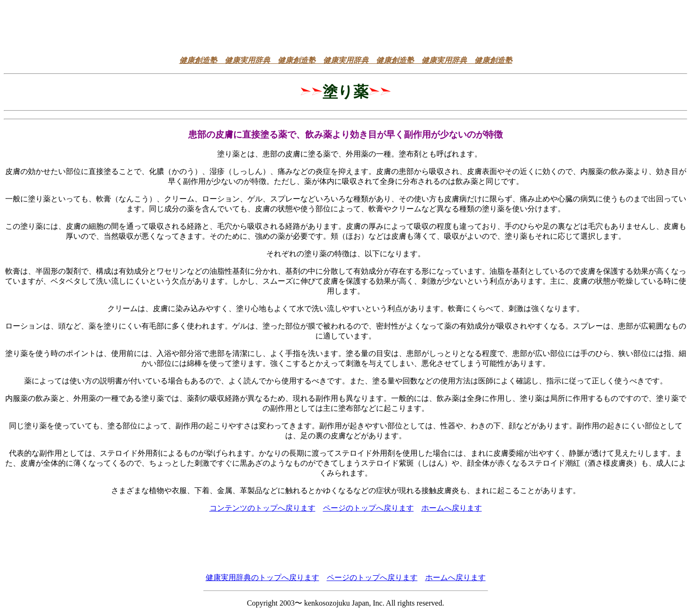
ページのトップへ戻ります (368, 508)
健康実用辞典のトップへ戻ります (262, 577)
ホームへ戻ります (452, 508)
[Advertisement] (346, 25)
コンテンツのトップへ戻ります (262, 508)
